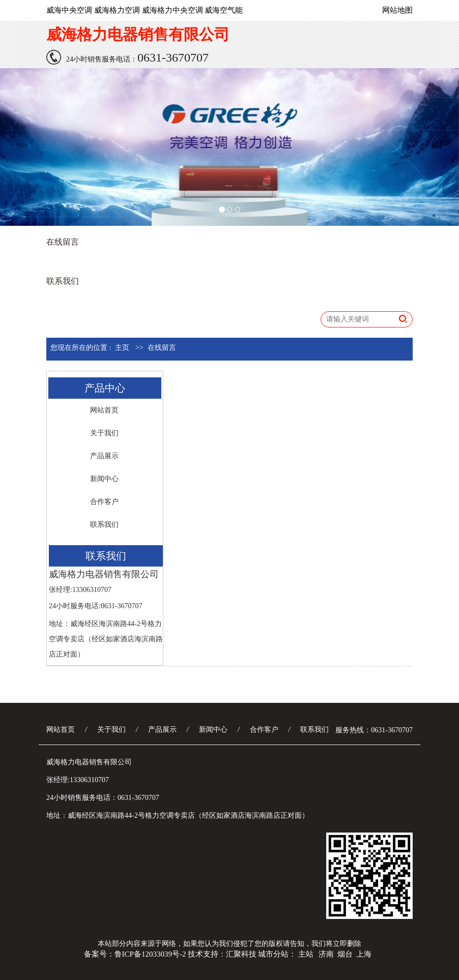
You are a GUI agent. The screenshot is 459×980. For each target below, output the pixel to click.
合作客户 (104, 502)
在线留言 (63, 242)
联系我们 (63, 281)
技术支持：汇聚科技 (222, 954)
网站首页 (104, 410)
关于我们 (104, 433)
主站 (306, 954)
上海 (364, 954)
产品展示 (104, 456)
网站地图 (397, 10)
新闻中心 (104, 479)
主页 (122, 348)
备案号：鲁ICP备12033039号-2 (135, 954)
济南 (326, 954)
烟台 (345, 954)
